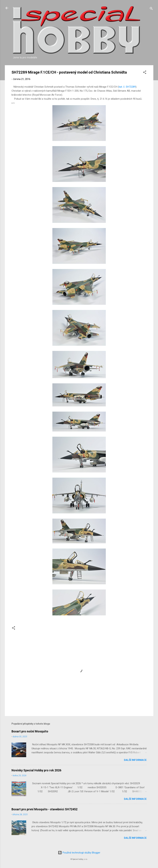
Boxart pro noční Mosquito (30, 731)
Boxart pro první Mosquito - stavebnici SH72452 (44, 809)
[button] (145, 73)
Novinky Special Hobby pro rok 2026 (36, 770)
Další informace (135, 760)
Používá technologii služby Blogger (79, 853)
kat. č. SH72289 (127, 87)
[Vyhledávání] (151, 9)
